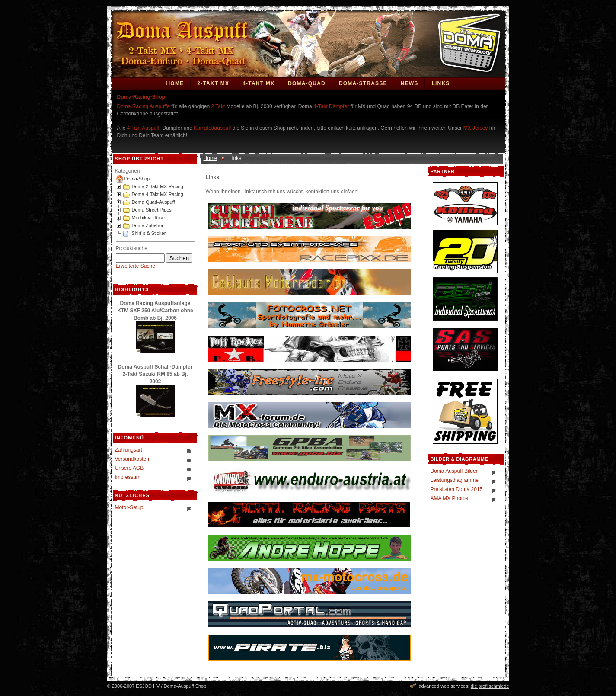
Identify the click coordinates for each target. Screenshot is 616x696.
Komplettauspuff (212, 128)
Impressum (128, 477)
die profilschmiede (490, 686)
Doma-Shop (137, 179)
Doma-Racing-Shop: (142, 97)
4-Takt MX (259, 83)
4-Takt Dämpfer (331, 106)
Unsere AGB (129, 468)
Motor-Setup (129, 507)
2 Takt (218, 106)
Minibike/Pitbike (148, 218)
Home (175, 83)
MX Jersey (476, 128)
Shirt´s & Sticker (149, 233)
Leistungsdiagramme (455, 480)
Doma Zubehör (148, 225)
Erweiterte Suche (136, 266)
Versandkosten (132, 459)
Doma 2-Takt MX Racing (158, 186)
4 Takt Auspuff (143, 128)
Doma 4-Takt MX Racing (158, 194)
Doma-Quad (307, 83)
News (410, 83)
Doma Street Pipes (152, 210)
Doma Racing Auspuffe (144, 106)
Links (440, 83)
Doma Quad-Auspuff (153, 202)
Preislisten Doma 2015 (457, 489)
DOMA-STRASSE (363, 83)
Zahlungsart (129, 450)
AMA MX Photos (449, 498)
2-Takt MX (213, 83)
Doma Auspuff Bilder (454, 471)
